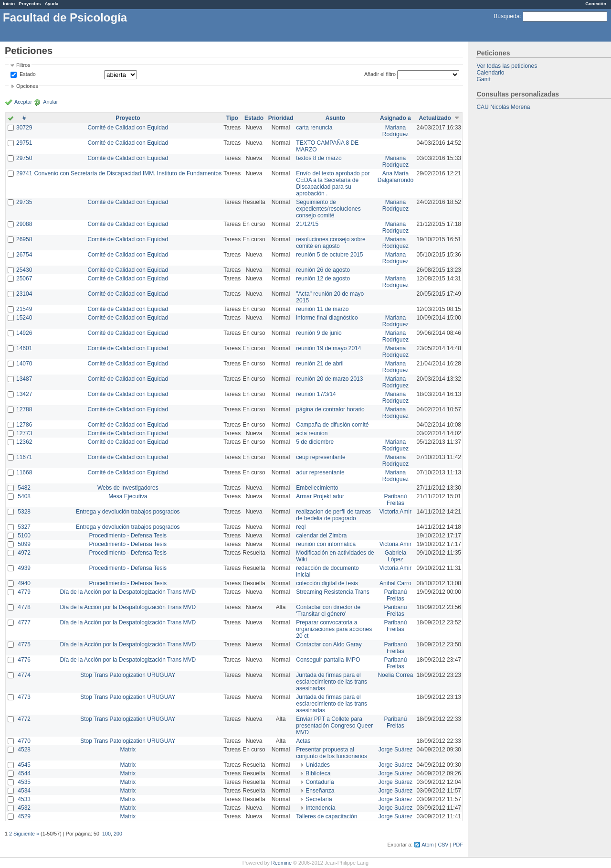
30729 (24, 128)
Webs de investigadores (128, 488)
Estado (28, 74)
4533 (24, 799)
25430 (24, 270)
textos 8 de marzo (319, 158)
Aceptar (23, 102)
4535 (24, 782)
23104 (24, 294)
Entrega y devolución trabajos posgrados (128, 512)
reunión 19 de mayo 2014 (328, 348)
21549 (24, 309)
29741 (24, 173)
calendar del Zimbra (321, 536)
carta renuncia (314, 128)
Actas (303, 741)
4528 (24, 750)
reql (301, 527)
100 (106, 834)
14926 (24, 333)
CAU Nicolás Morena (503, 107)
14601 (24, 348)
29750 (24, 158)
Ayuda (51, 4)
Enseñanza (320, 791)
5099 (24, 544)
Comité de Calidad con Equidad (128, 128)
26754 (24, 255)
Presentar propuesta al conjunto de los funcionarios (332, 753)
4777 (24, 622)
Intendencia (320, 808)
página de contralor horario (330, 409)
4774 (24, 675)
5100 (24, 536)
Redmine (281, 863)
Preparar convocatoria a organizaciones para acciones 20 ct (334, 629)
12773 (24, 433)
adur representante (320, 472)
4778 (24, 607)
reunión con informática (326, 544)
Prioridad (281, 118)
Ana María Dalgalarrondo (395, 177)
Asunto (335, 118)
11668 (24, 472)
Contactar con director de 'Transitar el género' (328, 611)
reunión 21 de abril (320, 364)
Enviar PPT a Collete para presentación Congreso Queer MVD (334, 726)
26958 (24, 239)
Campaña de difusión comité (332, 425)
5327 (24, 527)
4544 (24, 773)
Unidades (318, 765)
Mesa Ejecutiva (128, 496)
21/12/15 (307, 224)
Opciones (27, 86)
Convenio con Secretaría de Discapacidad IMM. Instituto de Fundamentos (128, 173)
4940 (24, 583)
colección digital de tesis (327, 583)
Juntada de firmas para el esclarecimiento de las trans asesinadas (332, 682)
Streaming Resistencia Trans (332, 592)
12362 (24, 442)
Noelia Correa (395, 675)
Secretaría (319, 799)
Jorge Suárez (395, 750)
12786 (24, 425)
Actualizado (435, 118)
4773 (24, 697)
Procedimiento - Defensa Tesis (128, 536)
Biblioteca (318, 773)
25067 (24, 279)
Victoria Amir (395, 512)
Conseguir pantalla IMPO (328, 660)
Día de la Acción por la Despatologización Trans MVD (128, 592)
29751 (24, 143)
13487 (24, 379)
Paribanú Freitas (395, 500)
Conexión (596, 4)
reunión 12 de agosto (323, 279)
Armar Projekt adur (320, 496)
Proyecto (128, 118)
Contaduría (320, 782)
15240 (24, 318)
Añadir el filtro (380, 74)
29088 (24, 224)
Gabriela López (395, 556)
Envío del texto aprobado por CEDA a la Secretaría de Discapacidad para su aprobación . (333, 183)
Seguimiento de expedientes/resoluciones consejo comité (328, 209)
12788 (24, 409)
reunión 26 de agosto (323, 270)
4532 (24, 808)
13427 (24, 394)
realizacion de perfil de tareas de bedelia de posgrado (333, 515)
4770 (24, 741)
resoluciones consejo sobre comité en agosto (331, 243)
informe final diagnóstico (327, 318)
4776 (24, 660)
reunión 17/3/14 (316, 394)
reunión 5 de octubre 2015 (329, 255)
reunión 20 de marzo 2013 (329, 379)
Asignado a (395, 118)
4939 (24, 568)
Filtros (23, 65)
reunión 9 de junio (319, 333)
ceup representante (321, 457)
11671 (24, 457)
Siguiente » (26, 834)
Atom (427, 845)
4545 (24, 765)
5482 (24, 488)
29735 (24, 202)
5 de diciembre (315, 442)
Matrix (128, 750)
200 (118, 834)
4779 (24, 592)
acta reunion (312, 433)
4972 (24, 553)
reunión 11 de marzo (322, 309)
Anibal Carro (395, 583)
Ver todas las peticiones (507, 66)
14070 (24, 364)
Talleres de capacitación (327, 816)
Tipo (232, 118)
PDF (458, 845)
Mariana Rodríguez (395, 131)
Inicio (9, 4)
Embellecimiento (317, 488)
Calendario (490, 73)
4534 (24, 791)
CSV (443, 845)
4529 (24, 816)
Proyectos (30, 4)
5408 (24, 496)
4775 (24, 644)
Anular (50, 102)
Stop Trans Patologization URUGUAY (128, 675)
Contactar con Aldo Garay (329, 644)
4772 (24, 719)
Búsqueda (506, 16)
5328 (24, 512)
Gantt (483, 79)
